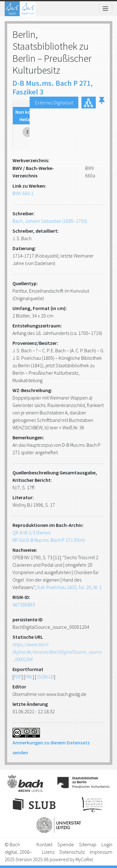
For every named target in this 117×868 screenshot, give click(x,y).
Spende (66, 844)
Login (107, 844)
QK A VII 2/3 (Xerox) (32, 532)
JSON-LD (45, 677)
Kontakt (44, 844)
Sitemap (88, 844)
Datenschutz (72, 852)
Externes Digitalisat (54, 103)
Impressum (101, 852)
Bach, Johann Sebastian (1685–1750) (50, 221)
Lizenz (48, 852)
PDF (18, 677)
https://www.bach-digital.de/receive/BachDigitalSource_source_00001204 (57, 652)
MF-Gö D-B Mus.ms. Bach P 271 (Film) (49, 540)
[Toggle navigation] (105, 9)
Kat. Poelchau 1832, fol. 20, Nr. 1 (70, 587)
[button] (102, 103)
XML (29, 677)
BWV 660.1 (23, 193)
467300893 (24, 605)
